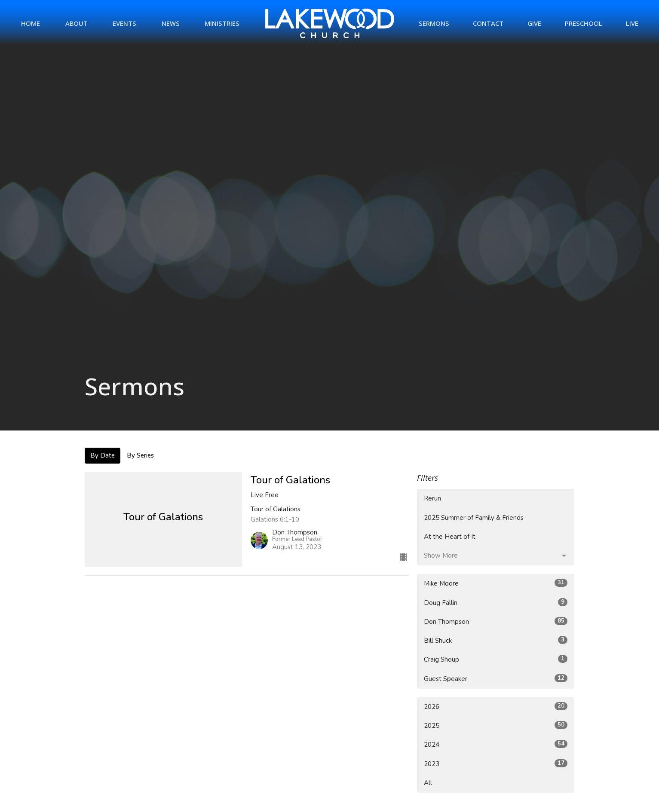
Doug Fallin (496, 603)
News (171, 23)
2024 (496, 744)
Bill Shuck (496, 640)
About (77, 23)
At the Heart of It (450, 537)
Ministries (222, 23)
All (428, 783)
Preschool (584, 23)
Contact (488, 23)
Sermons (434, 23)
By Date (103, 455)
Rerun (432, 498)
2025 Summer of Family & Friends (474, 518)
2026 (496, 707)
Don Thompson (496, 621)
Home (31, 23)
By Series (140, 455)
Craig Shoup (496, 659)
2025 (496, 725)
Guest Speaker (496, 679)
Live (632, 23)
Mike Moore (496, 583)
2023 (496, 764)
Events (124, 23)
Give (534, 23)
